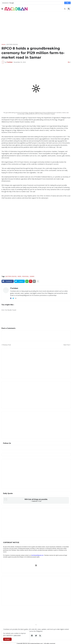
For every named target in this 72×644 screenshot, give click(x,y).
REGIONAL (25, 276)
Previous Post (7, 345)
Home (3, 44)
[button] (2, 9)
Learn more (17, 635)
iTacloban (14, 288)
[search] (32, 3)
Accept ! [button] (7, 639)
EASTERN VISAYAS (12, 44)
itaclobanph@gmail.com (37, 555)
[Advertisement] (36, 28)
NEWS (19, 276)
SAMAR (32, 276)
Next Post (67, 345)
